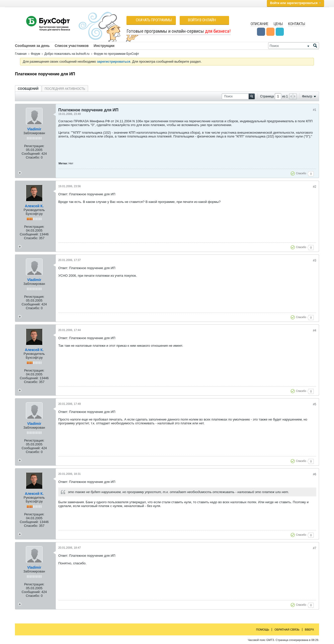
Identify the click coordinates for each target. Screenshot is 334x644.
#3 (315, 260)
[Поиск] (294, 46)
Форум (35, 54)
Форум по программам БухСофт (116, 54)
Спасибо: (33, 157)
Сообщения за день (32, 46)
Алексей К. (34, 206)
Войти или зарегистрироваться (295, 3)
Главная (21, 54)
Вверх (309, 630)
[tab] (28, 89)
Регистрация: (34, 146)
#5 (315, 404)
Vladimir (34, 129)
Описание (259, 24)
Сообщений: (31, 154)
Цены (278, 24)
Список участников (72, 46)
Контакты (297, 24)
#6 (315, 474)
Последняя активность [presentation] (65, 89)
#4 (315, 330)
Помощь (263, 630)
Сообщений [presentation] (28, 89)
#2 (315, 187)
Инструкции (104, 46)
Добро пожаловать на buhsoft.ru (67, 54)
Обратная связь (287, 630)
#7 (315, 548)
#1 (315, 110)
